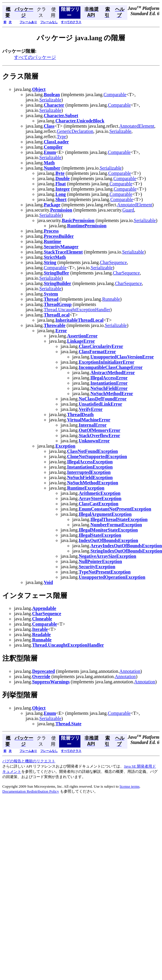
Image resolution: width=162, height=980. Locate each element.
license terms (130, 786)
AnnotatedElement (137, 126)
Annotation (130, 671)
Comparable (115, 95)
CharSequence (113, 262)
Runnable (111, 299)
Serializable (50, 100)
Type (61, 137)
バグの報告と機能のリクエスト (29, 761)
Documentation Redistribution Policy (31, 791)
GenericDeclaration (75, 131)
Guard (128, 210)
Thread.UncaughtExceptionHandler (77, 310)
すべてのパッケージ (35, 57)
